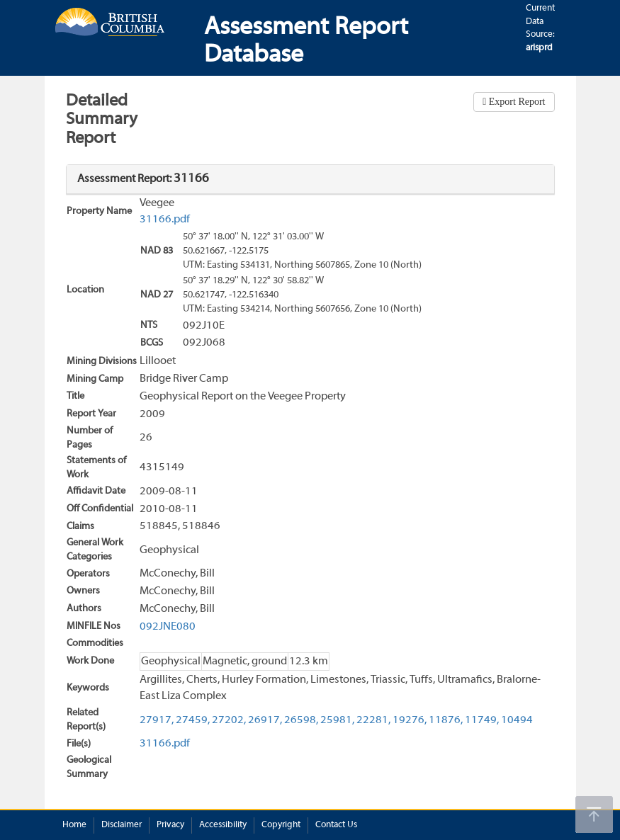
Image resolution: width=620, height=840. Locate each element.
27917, (157, 720)
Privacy (170, 825)
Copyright (281, 825)
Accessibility (223, 825)
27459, (193, 720)
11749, (482, 720)
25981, (337, 720)
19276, (410, 720)
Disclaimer (122, 825)
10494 (517, 720)
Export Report (515, 102)
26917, (265, 720)
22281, (373, 720)
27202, (229, 720)
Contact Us (336, 825)
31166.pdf (165, 220)
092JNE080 (168, 627)
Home (74, 825)
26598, (301, 720)
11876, (446, 720)
